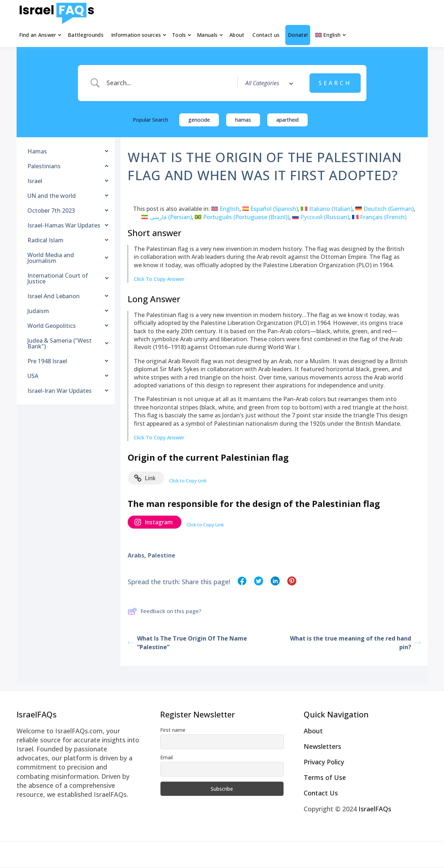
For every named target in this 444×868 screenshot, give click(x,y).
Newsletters (322, 746)
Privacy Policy (324, 762)
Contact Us (321, 793)
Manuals (207, 35)
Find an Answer (38, 35)
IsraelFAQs (375, 809)
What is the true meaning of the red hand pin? (355, 643)
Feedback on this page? (164, 611)
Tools (179, 35)
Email (166, 757)
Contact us (266, 35)
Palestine (162, 555)
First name (173, 730)
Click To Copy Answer (159, 279)
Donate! (298, 35)
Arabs (136, 555)
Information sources (136, 35)
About (237, 35)
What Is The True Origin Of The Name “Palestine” (187, 643)
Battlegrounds (86, 35)
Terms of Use (325, 777)
